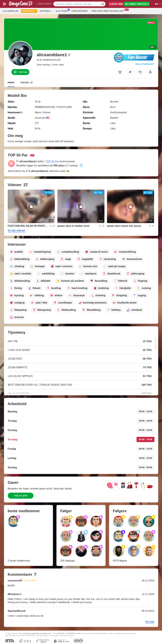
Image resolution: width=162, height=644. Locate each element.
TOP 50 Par (52, 161)
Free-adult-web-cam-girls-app (108, 11)
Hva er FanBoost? (145, 64)
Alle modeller (11, 11)
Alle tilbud (62, 11)
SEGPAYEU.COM (74, 633)
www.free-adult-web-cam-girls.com (37, 633)
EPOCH (61, 633)
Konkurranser (79, 11)
